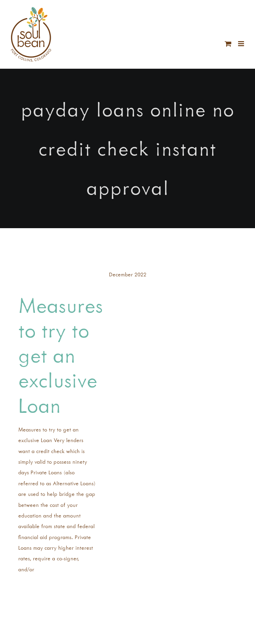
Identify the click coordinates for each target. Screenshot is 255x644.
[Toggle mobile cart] (228, 44)
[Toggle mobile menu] (242, 44)
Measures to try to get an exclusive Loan (61, 355)
